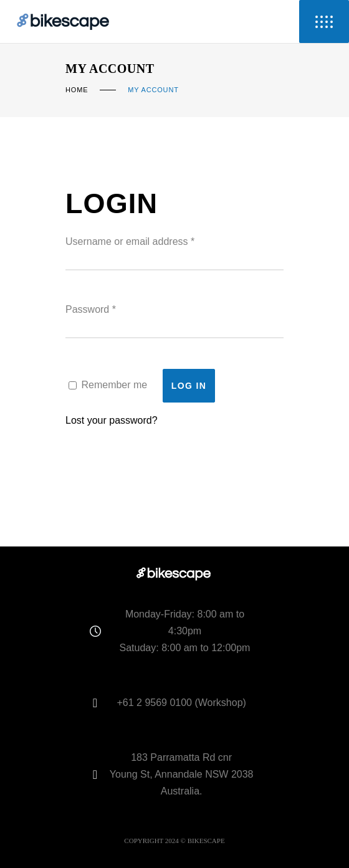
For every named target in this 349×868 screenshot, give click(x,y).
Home (77, 90)
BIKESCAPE (206, 841)
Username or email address (130, 241)
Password (91, 309)
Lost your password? (112, 420)
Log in (189, 386)
